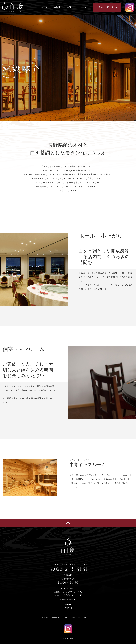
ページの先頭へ (68, 523)
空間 (69, 7)
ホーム (44, 7)
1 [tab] (133, 416)
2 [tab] (3, 303)
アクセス (82, 7)
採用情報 (56, 617)
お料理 (57, 7)
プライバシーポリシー (71, 617)
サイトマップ (89, 617)
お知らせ (46, 617)
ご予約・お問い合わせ (107, 7)
